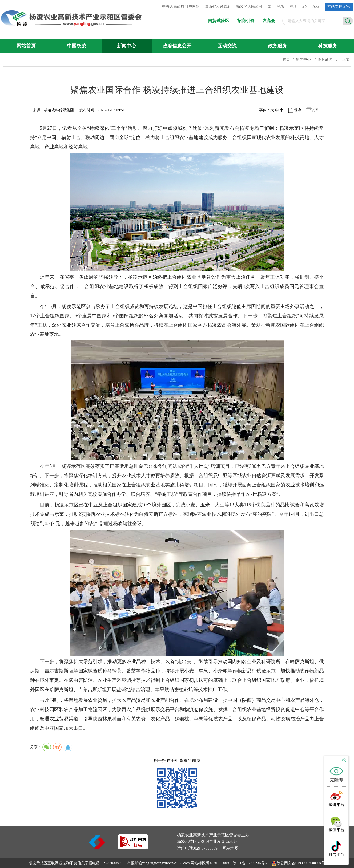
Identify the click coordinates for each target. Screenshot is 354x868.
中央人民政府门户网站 (181, 7)
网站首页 (26, 46)
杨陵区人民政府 (249, 7)
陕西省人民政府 (218, 7)
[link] (133, 848)
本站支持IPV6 (339, 7)
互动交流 (227, 46)
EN (305, 7)
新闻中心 (127, 46)
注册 (293, 7)
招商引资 (246, 21)
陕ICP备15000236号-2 (250, 863)
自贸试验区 (219, 21)
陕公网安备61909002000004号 (301, 863)
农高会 (269, 21)
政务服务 (277, 46)
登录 (280, 7)
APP (316, 7)
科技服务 (328, 46)
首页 (286, 60)
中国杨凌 (77, 46)
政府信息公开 (177, 46)
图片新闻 (325, 60)
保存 (298, 110)
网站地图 (230, 848)
